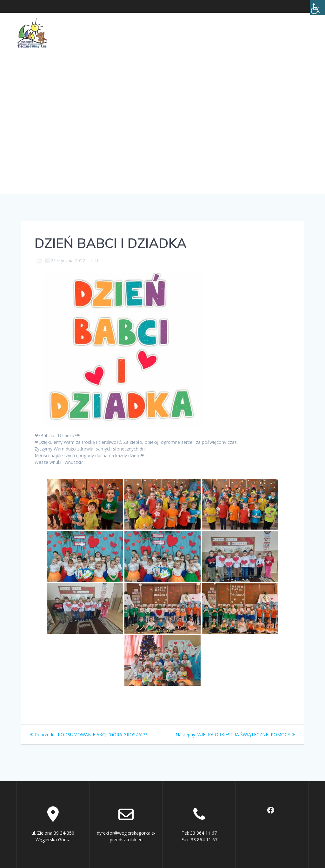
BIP (127, 40)
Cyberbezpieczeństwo (86, 40)
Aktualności (74, 26)
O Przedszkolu (124, 26)
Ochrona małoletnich (239, 26)
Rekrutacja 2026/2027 (167, 40)
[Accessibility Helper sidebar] (317, 8)
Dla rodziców (176, 26)
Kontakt (289, 26)
